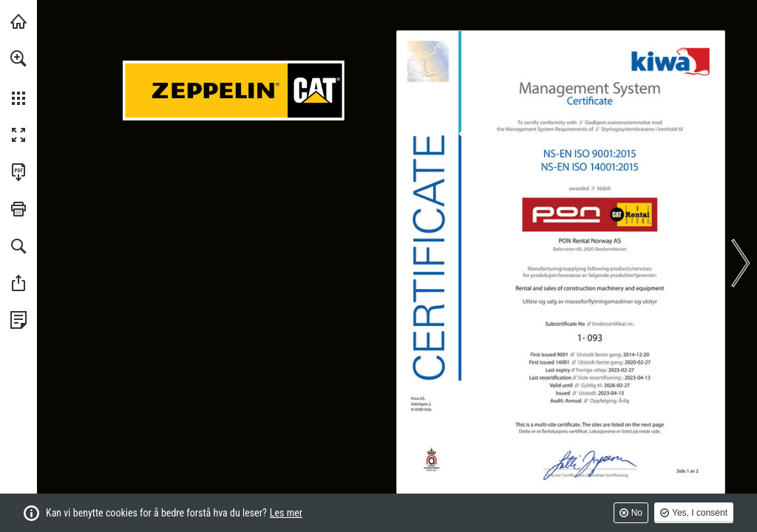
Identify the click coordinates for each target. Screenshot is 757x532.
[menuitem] (18, 78)
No (637, 513)
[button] (18, 58)
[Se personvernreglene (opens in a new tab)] (18, 320)
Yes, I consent (700, 513)
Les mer (286, 513)
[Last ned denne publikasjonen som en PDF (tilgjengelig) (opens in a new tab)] (18, 172)
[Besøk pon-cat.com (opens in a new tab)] (18, 21)
